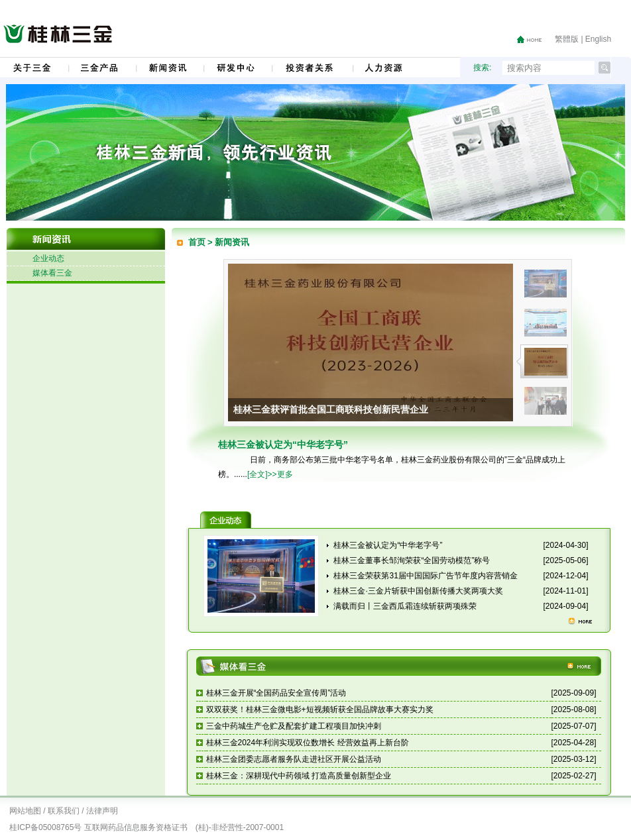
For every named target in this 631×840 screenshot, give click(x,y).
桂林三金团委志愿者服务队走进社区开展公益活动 (294, 759)
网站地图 (25, 811)
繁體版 (567, 39)
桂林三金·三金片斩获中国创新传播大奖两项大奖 (418, 591)
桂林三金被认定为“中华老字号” (388, 545)
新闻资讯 (232, 242)
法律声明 (102, 811)
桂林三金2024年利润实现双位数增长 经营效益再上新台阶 (308, 743)
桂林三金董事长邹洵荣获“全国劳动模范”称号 (412, 560)
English (598, 39)
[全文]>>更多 (270, 474)
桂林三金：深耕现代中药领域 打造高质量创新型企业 (299, 776)
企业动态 (48, 258)
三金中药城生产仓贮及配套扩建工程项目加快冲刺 (294, 726)
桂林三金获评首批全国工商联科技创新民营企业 (331, 409)
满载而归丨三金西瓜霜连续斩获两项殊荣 (405, 606)
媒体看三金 (52, 273)
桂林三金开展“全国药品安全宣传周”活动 (276, 693)
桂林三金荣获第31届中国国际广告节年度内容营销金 (425, 576)
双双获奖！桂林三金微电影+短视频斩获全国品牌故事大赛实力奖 (320, 709)
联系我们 (64, 811)
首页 (197, 242)
